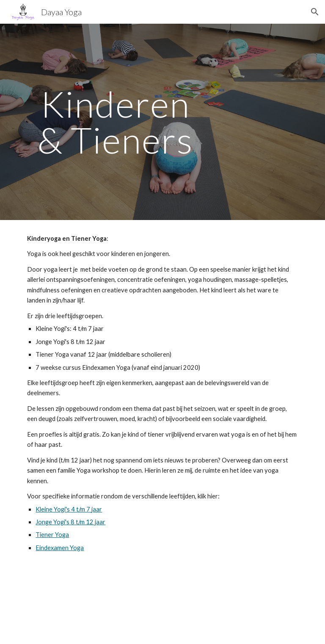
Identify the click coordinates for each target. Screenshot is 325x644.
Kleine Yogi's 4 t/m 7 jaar (69, 509)
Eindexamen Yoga (60, 548)
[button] (315, 12)
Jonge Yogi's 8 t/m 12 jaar (70, 522)
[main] (115, 122)
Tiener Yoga (52, 535)
